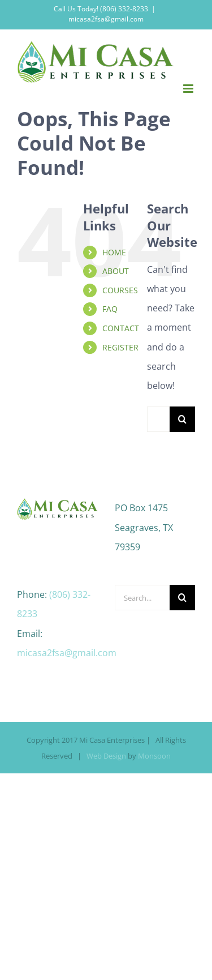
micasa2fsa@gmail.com (106, 19)
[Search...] (158, 419)
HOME (114, 252)
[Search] (182, 419)
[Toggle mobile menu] (189, 89)
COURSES (120, 290)
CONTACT (121, 328)
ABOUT (116, 271)
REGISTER (120, 347)
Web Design (106, 756)
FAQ (110, 309)
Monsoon (154, 756)
